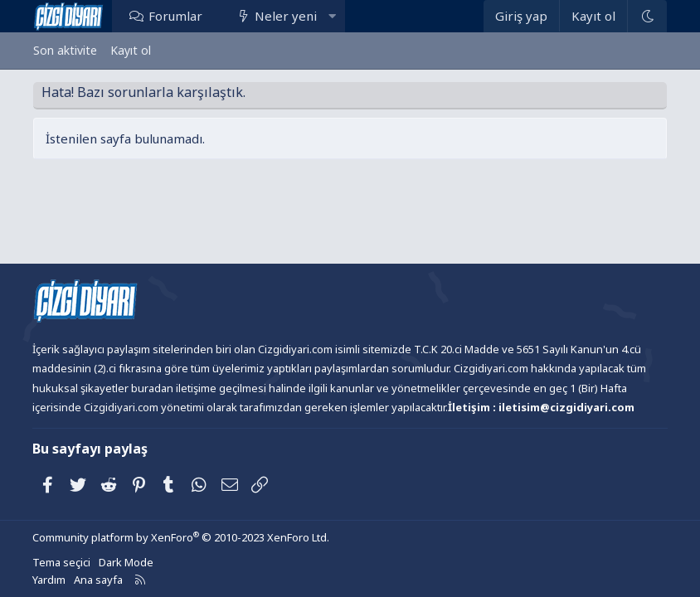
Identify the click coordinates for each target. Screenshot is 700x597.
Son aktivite (65, 50)
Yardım (49, 580)
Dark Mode (126, 562)
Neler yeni (286, 16)
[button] (332, 16)
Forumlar (175, 16)
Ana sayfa (98, 580)
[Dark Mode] (647, 16)
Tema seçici (61, 562)
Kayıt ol (131, 50)
